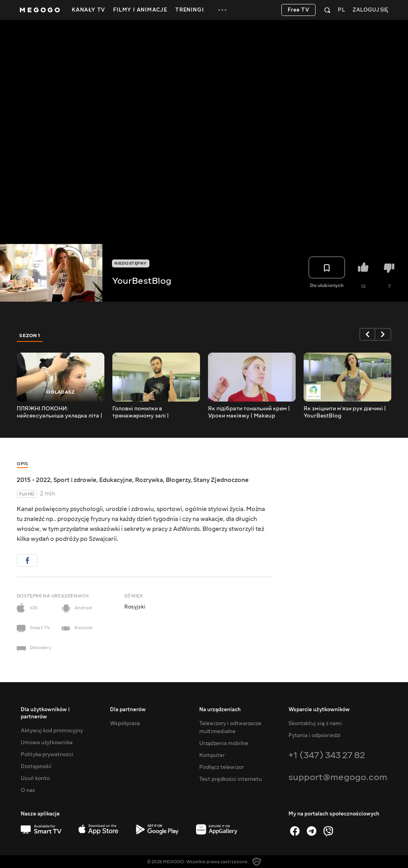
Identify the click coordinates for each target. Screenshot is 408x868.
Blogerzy (178, 480)
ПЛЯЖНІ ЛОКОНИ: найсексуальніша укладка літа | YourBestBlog (60, 412)
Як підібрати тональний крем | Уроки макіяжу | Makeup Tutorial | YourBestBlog (249, 412)
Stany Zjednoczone (221, 480)
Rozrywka (149, 480)
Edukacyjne (116, 480)
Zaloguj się (370, 10)
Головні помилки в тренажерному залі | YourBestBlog (141, 412)
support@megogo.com (338, 777)
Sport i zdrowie (75, 480)
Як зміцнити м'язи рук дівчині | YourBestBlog (345, 412)
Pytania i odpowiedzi (315, 735)
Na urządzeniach (220, 710)
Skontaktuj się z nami (315, 724)
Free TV (299, 10)
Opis (22, 464)
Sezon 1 (30, 335)
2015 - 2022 (34, 480)
